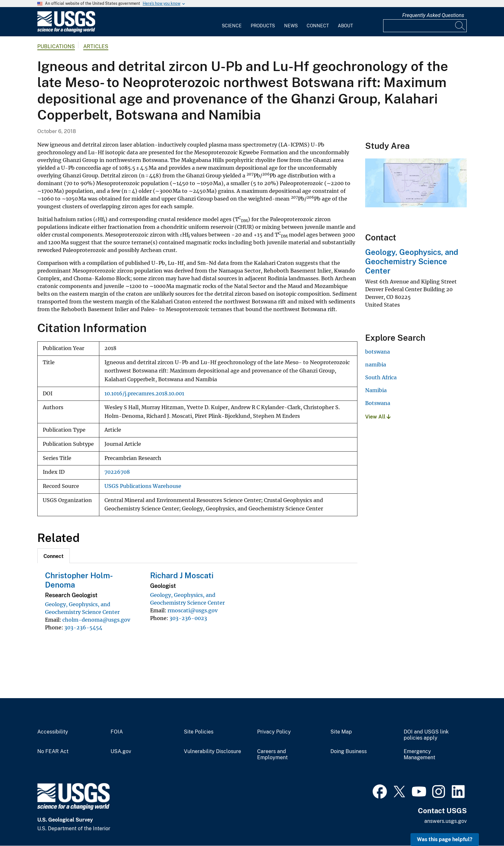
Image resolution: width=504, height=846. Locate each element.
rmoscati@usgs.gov (193, 610)
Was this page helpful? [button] (445, 839)
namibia (376, 364)
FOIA (117, 732)
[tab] (54, 556)
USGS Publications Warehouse (143, 486)
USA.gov (121, 751)
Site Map (341, 732)
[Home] (66, 31)
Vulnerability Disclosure (212, 751)
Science (232, 26)
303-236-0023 (188, 618)
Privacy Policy (274, 732)
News (291, 26)
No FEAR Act (53, 751)
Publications (56, 46)
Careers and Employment (272, 755)
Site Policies (199, 732)
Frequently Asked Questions (433, 15)
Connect (318, 26)
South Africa (381, 377)
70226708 (117, 472)
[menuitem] (232, 22)
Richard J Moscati (182, 575)
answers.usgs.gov (446, 821)
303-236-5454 (83, 627)
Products (263, 26)
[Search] (460, 26)
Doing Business (349, 751)
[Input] (425, 26)
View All (378, 417)
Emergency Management (419, 755)
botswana (378, 352)
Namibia (376, 390)
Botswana (378, 403)
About (345, 26)
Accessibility (53, 732)
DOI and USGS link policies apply (426, 735)
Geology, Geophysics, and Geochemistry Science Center (412, 261)
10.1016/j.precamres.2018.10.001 (144, 394)
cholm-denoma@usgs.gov (96, 620)
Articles (96, 46)
